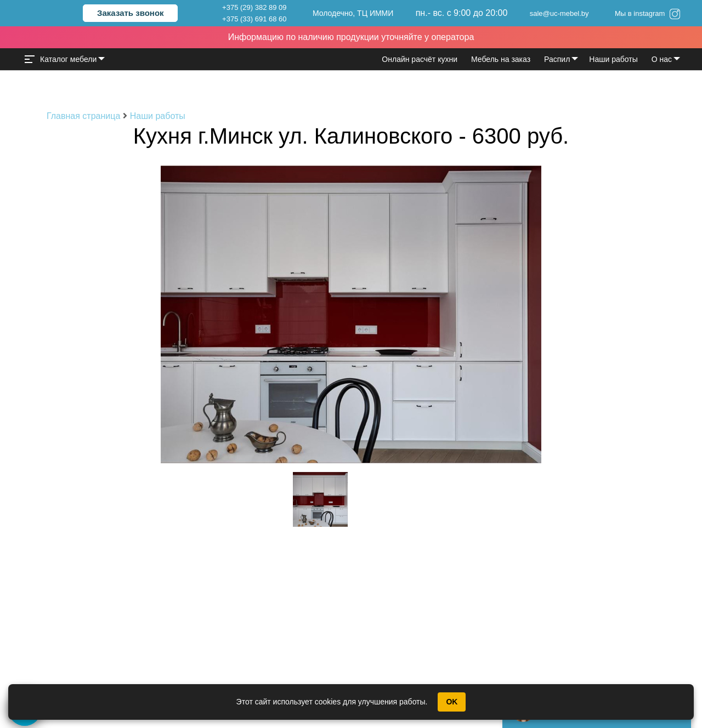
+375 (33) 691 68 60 (254, 19)
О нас (662, 59)
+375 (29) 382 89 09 (254, 7)
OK (452, 702)
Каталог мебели (61, 59)
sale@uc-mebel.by (559, 13)
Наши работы (613, 59)
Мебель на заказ (501, 59)
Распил (557, 59)
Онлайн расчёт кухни (420, 59)
